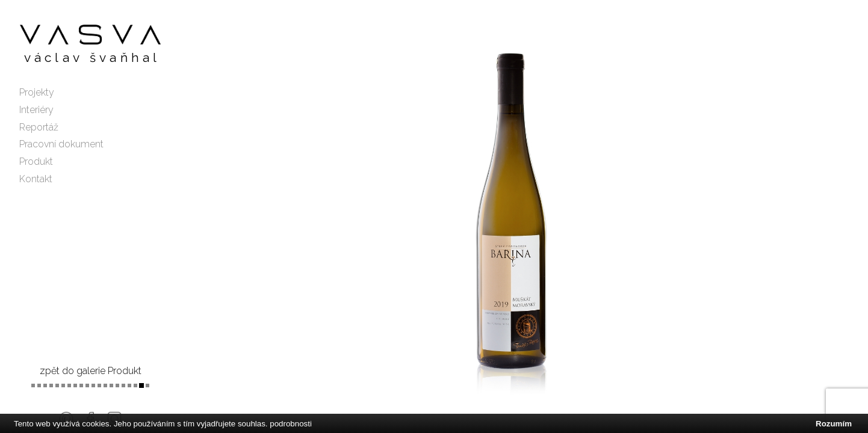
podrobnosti (291, 424)
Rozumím (834, 424)
